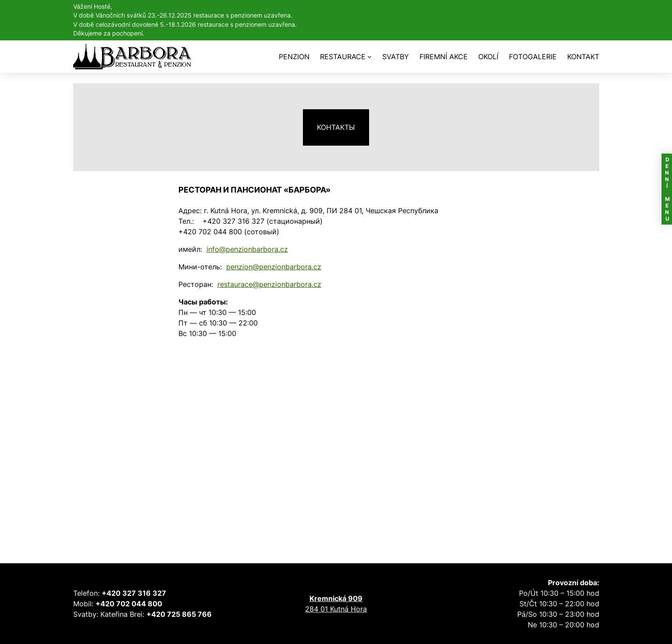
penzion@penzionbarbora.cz (274, 267)
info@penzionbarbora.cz (247, 249)
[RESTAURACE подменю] (370, 57)
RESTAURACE (343, 57)
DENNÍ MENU (667, 189)
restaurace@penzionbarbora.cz (269, 284)
